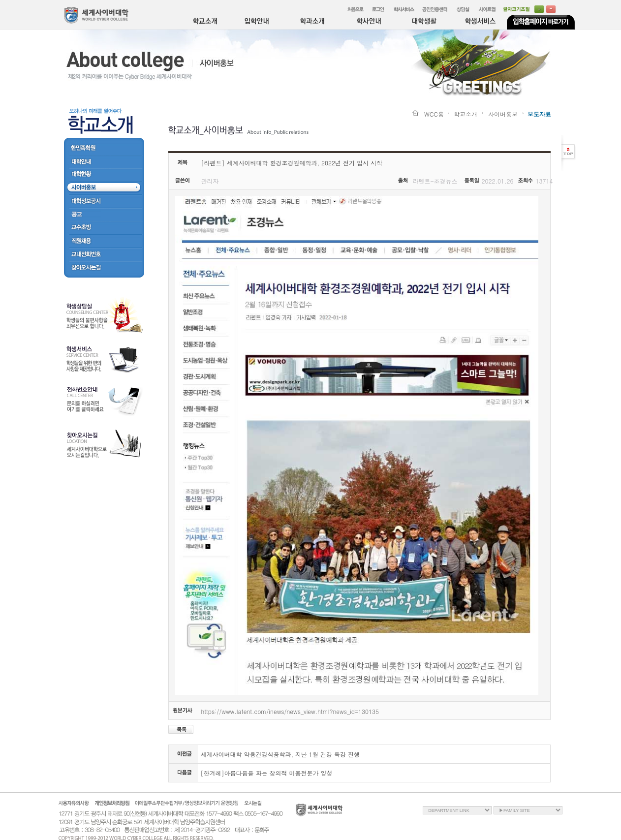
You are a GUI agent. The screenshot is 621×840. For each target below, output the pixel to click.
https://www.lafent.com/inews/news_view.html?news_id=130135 (290, 711)
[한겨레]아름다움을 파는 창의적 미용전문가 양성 (267, 773)
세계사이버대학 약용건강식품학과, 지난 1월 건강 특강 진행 (280, 754)
